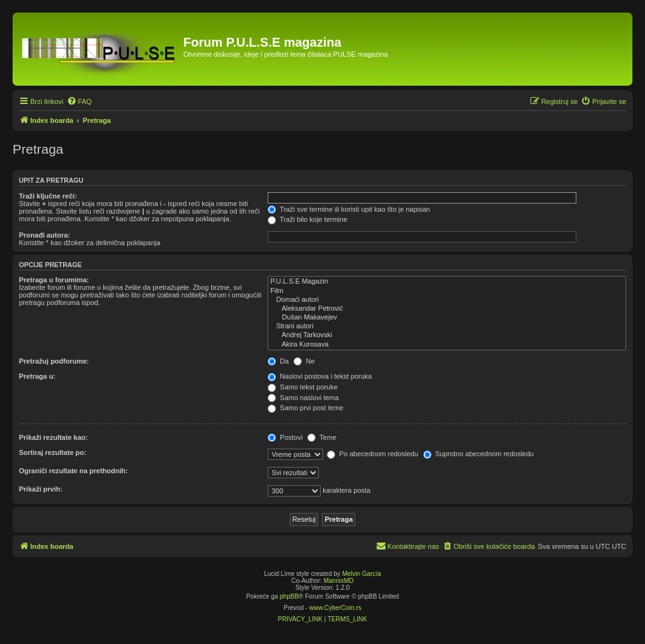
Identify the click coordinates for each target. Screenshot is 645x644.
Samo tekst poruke (303, 387)
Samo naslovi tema (303, 398)
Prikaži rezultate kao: (53, 437)
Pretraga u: (37, 376)
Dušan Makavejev (447, 318)
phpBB (289, 596)
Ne (304, 361)
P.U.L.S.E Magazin (447, 282)
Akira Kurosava (447, 345)
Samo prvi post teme (305, 408)
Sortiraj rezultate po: (53, 452)
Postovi (285, 437)
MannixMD (339, 581)
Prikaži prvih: (41, 489)
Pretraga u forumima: (54, 280)
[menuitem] (79, 101)
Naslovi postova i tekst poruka (320, 376)
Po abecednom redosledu (372, 454)
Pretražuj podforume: (54, 361)
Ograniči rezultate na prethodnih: (73, 471)
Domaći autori (447, 300)
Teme (322, 437)
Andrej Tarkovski (447, 335)
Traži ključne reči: (48, 196)
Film (447, 291)
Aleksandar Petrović (447, 309)
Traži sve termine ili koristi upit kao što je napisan (349, 209)
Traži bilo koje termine (307, 219)
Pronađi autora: (44, 235)
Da (278, 361)
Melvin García (362, 574)
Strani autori (447, 326)
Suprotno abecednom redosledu (479, 454)
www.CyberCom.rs (335, 608)
